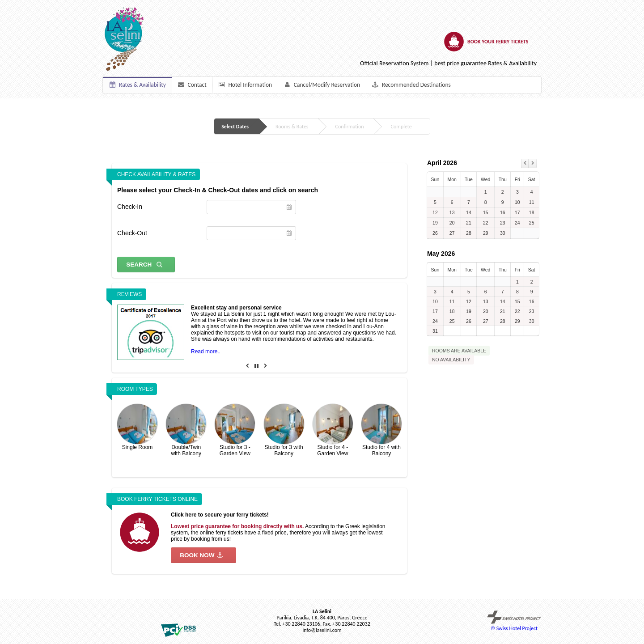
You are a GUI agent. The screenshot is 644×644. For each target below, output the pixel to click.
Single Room (137, 427)
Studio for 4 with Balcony (381, 430)
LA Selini (322, 611)
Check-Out (132, 233)
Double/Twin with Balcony (186, 430)
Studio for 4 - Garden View (333, 430)
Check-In (130, 207)
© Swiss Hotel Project (514, 621)
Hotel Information (245, 85)
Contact (192, 85)
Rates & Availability (137, 85)
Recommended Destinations (411, 85)
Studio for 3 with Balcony (284, 430)
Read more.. (206, 352)
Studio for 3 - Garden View (235, 430)
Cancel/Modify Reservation (322, 85)
